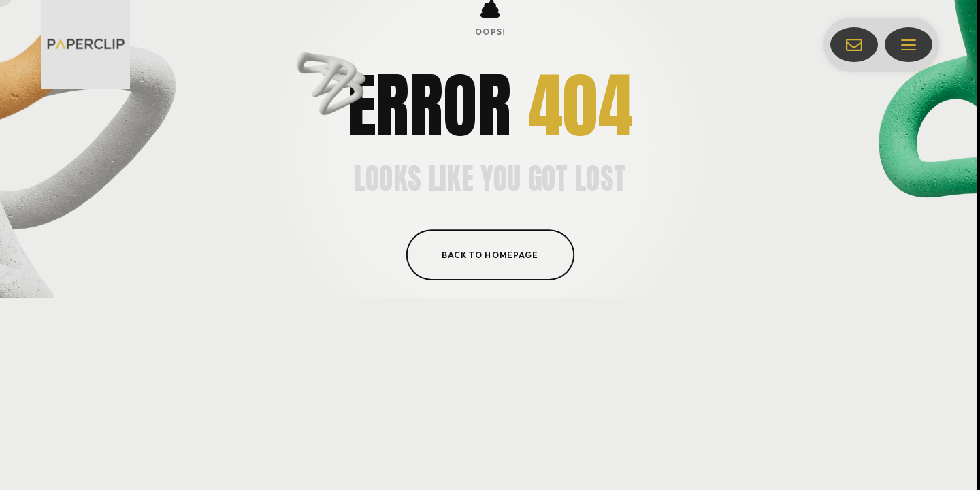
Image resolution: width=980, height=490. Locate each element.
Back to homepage (490, 254)
